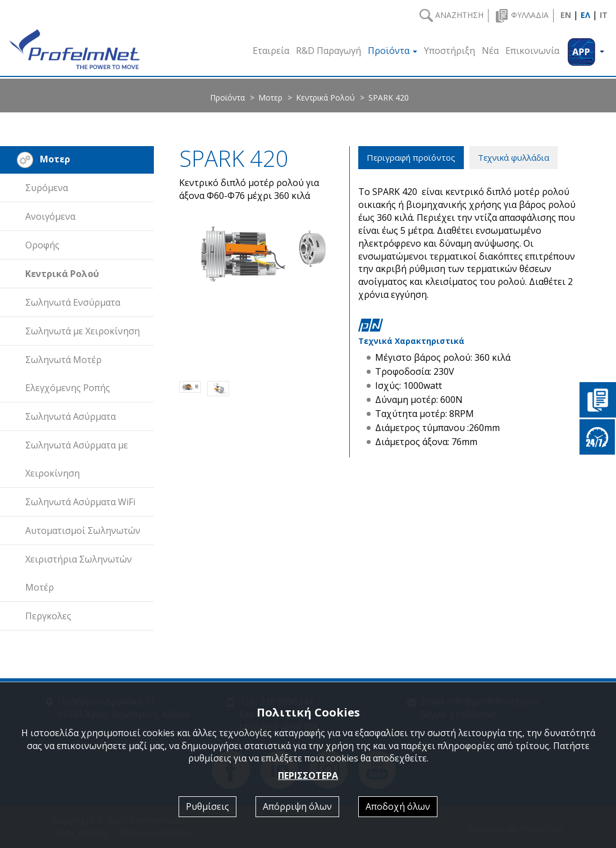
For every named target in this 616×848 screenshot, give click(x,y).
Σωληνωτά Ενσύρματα (73, 302)
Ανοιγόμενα (50, 216)
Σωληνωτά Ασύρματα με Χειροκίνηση (77, 459)
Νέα (490, 51)
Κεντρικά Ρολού (325, 98)
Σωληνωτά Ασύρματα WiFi (80, 502)
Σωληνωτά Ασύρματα (70, 416)
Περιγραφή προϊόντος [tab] (411, 157)
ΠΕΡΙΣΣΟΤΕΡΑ (308, 776)
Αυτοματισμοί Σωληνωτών (83, 530)
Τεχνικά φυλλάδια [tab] (514, 157)
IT (604, 15)
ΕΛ (585, 15)
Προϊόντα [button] (393, 51)
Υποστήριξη (450, 51)
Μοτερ (270, 98)
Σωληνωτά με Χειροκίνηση (83, 331)
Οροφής (42, 245)
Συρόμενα (47, 188)
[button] (585, 49)
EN (566, 15)
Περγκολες (48, 616)
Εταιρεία (271, 51)
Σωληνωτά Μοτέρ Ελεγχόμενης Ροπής (68, 374)
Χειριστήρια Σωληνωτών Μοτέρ (79, 573)
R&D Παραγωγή (328, 51)
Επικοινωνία (532, 51)
